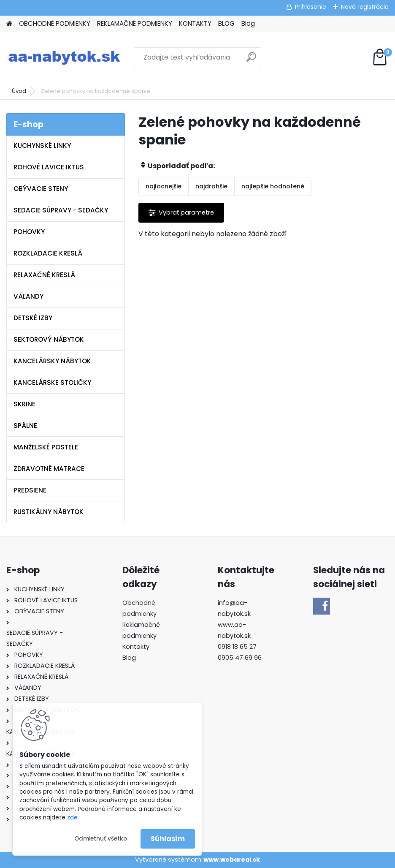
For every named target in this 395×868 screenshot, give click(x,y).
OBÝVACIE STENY (41, 189)
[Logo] (64, 57)
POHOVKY (29, 232)
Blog (248, 23)
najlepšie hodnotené (273, 186)
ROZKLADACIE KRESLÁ (48, 253)
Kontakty (136, 647)
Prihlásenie (311, 7)
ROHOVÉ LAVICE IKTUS (49, 167)
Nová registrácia (365, 7)
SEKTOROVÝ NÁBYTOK (49, 339)
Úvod (19, 91)
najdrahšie (211, 186)
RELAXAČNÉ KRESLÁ (44, 275)
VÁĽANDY (28, 296)
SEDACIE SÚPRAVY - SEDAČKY (61, 210)
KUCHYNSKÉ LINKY (42, 146)
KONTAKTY (195, 23)
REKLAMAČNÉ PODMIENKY (135, 23)
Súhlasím (168, 839)
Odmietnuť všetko (101, 839)
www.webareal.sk (232, 860)
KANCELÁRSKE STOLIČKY (52, 382)
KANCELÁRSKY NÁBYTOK (52, 361)
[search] (251, 60)
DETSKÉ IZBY (33, 318)
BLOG (226, 23)
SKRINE (24, 404)
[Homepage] (9, 24)
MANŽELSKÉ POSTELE (46, 447)
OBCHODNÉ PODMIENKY (55, 23)
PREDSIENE (30, 490)
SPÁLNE (25, 426)
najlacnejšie (164, 186)
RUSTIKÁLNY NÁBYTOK (49, 512)
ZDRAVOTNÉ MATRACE (49, 469)
